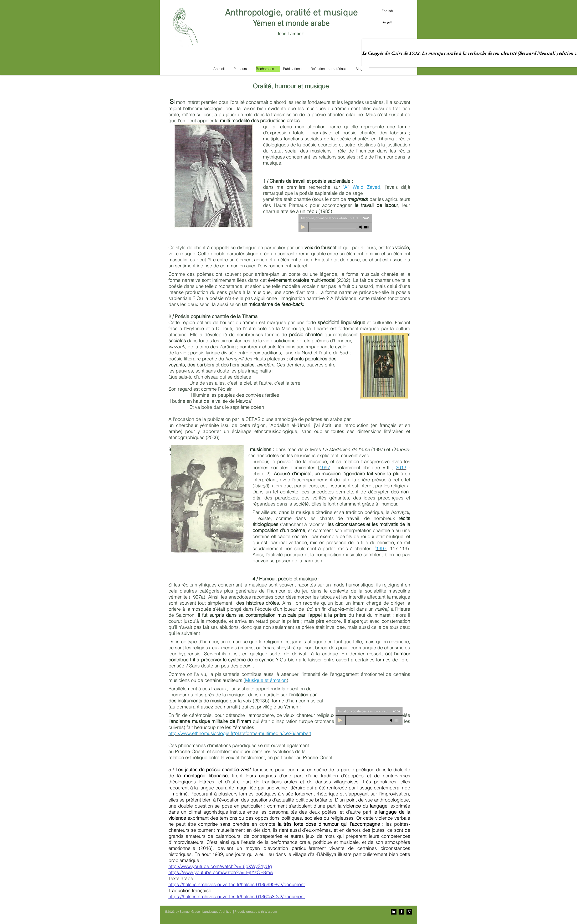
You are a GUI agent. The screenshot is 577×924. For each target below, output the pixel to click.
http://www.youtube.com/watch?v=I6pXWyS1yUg (220, 866)
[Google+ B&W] (409, 912)
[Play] (340, 720)
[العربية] (387, 22)
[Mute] (391, 720)
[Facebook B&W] (401, 912)
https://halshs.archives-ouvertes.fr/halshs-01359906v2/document (237, 884)
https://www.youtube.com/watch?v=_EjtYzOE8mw (221, 872)
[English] (387, 11)
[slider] (397, 720)
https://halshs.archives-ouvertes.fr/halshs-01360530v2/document (237, 897)
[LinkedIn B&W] (394, 912)
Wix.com (271, 912)
